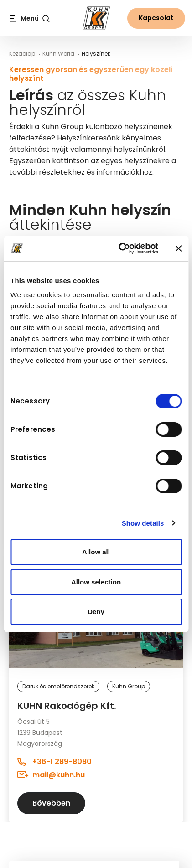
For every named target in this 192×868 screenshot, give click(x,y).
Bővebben (51, 803)
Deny (96, 612)
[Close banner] (178, 248)
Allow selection (96, 582)
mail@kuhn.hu (51, 774)
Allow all (96, 552)
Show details (143, 523)
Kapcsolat (156, 18)
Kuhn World (58, 54)
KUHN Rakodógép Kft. (67, 706)
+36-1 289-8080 (54, 762)
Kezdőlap (22, 54)
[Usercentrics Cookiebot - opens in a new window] (120, 248)
